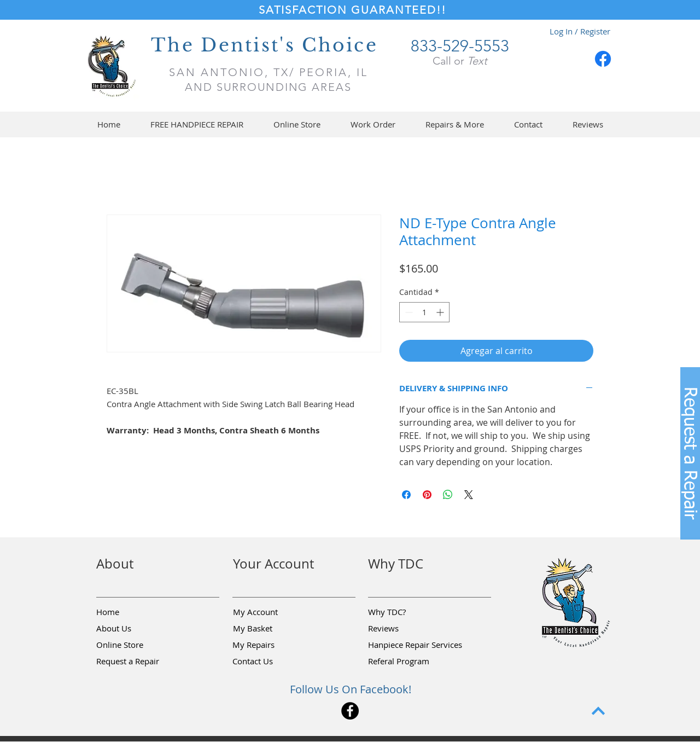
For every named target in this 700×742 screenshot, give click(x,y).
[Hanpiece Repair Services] (416, 645)
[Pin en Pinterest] (427, 495)
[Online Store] (135, 645)
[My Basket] (272, 629)
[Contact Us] (271, 662)
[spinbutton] (424, 312)
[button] (297, 124)
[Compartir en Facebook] (406, 495)
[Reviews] (407, 629)
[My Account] (272, 612)
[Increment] (441, 312)
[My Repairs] (271, 645)
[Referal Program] (415, 662)
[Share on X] (469, 495)
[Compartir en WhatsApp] (448, 495)
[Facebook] (603, 59)
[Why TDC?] (407, 612)
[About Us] (135, 629)
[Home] (135, 612)
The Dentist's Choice (264, 45)
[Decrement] (408, 312)
